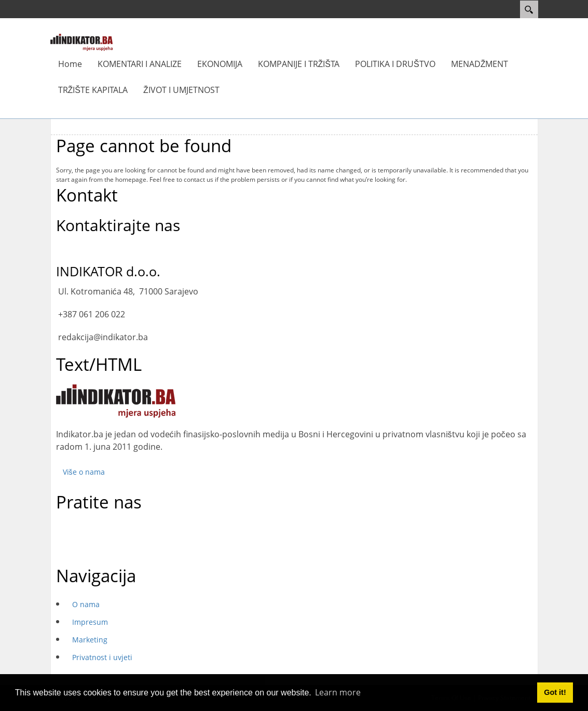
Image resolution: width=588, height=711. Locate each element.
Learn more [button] (338, 692)
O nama (86, 604)
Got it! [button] (555, 692)
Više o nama (84, 472)
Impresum (90, 622)
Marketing (90, 640)
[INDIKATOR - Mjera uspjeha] (81, 42)
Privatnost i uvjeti (102, 657)
